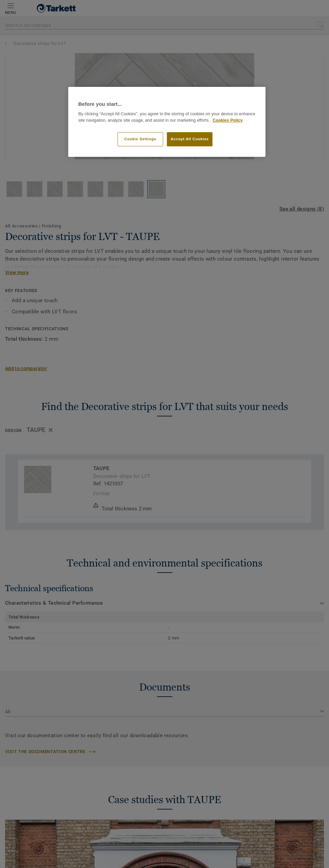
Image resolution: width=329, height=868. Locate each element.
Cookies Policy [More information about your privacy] (227, 120)
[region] (167, 122)
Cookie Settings (140, 139)
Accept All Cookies (190, 139)
